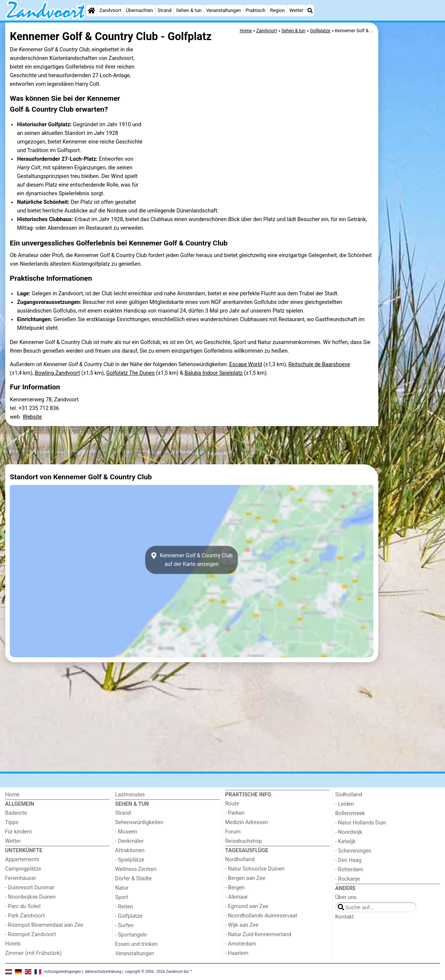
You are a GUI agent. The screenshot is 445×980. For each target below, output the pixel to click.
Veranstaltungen (224, 10)
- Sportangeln (131, 935)
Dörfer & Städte (133, 879)
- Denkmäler (129, 841)
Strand (164, 10)
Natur (122, 888)
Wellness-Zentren (136, 869)
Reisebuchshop (244, 841)
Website (32, 417)
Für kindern (19, 832)
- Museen (126, 832)
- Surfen (124, 925)
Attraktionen (130, 851)
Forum (233, 832)
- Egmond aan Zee (247, 906)
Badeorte (16, 813)
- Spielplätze (130, 860)
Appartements (22, 860)
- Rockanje (348, 879)
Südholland (349, 795)
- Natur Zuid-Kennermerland (258, 934)
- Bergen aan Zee (245, 878)
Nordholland (240, 860)
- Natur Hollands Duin (361, 823)
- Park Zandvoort (25, 916)
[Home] (91, 10)
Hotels (13, 944)
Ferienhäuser (21, 878)
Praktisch (255, 10)
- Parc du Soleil (23, 906)
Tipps (12, 822)
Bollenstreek (350, 813)
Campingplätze (23, 869)
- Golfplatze (129, 916)
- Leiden (345, 804)
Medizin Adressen (247, 822)
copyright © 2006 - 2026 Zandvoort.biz (157, 972)
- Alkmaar (237, 897)
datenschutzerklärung (103, 972)
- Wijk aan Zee (242, 925)
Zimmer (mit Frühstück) (34, 953)
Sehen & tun (189, 10)
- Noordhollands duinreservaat (261, 916)
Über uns (346, 897)
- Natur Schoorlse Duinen (255, 869)
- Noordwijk (349, 832)
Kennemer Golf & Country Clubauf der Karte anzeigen (192, 560)
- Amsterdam (241, 944)
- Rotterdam (349, 870)
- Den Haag (348, 860)
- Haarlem (237, 953)
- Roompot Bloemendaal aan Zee (44, 925)
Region (277, 10)
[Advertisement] (410, 195)
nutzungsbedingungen (63, 972)
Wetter (296, 10)
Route (232, 804)
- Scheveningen (353, 851)
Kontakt (345, 917)
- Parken (235, 813)
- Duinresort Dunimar (30, 888)
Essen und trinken (136, 944)
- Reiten (124, 907)
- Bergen (235, 888)
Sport (122, 897)
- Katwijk (345, 842)
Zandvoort (110, 10)
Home (13, 795)
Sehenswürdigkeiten (139, 822)
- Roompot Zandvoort (31, 934)
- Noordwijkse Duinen (31, 897)
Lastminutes (130, 795)
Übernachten (139, 10)
